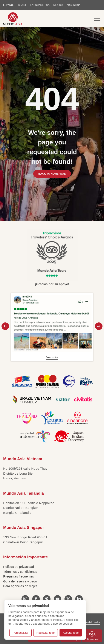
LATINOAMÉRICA (40, 5)
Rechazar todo (46, 633)
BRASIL (22, 5)
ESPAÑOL (9, 5)
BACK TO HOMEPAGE (52, 174)
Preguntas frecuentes (19, 576)
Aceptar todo (71, 633)
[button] (5, 326)
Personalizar (20, 633)
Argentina (73, 5)
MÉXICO (58, 5)
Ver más (52, 357)
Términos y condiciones (20, 572)
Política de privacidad (19, 567)
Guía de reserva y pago (20, 581)
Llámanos (92, 636)
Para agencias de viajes (20, 586)
